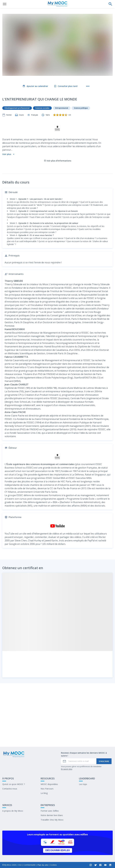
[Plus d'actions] (88, 86)
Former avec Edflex (50, 811)
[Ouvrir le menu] (5, 4)
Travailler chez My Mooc (52, 820)
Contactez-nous (10, 789)
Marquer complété (58, 737)
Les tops (83, 784)
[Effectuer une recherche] (110, 4)
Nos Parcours (47, 789)
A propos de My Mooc (13, 811)
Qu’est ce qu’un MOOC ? (14, 784)
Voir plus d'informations (58, 137)
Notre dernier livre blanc (52, 815)
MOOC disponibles (49, 784)
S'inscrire (104, 761)
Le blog (44, 793)
